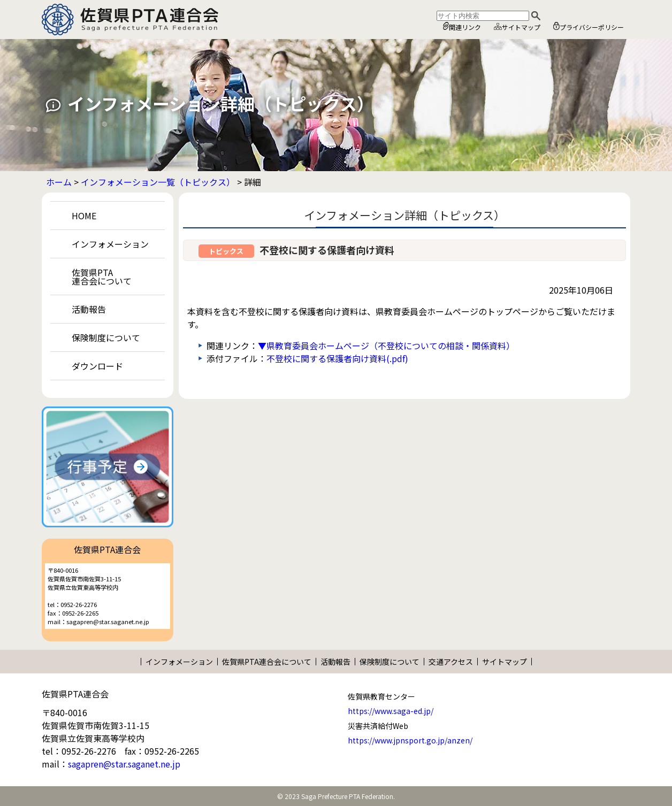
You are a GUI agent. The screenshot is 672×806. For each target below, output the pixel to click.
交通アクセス (451, 662)
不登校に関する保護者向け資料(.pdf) (337, 358)
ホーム (59, 182)
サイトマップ (517, 27)
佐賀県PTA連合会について (102, 277)
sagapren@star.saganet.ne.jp (124, 764)
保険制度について (106, 337)
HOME (84, 216)
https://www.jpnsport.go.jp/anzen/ (410, 740)
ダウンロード (97, 366)
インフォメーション (110, 244)
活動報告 (89, 309)
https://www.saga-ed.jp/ (391, 711)
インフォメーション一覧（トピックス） (158, 182)
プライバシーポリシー (589, 27)
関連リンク (462, 27)
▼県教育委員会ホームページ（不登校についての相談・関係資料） (386, 346)
